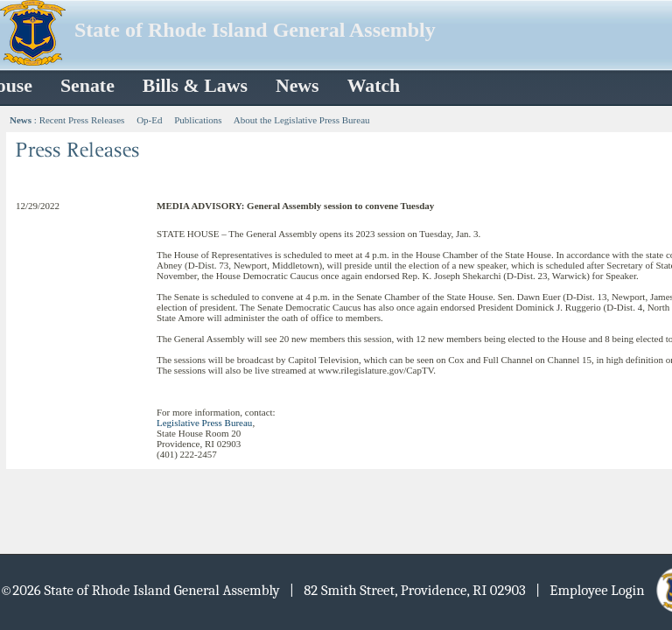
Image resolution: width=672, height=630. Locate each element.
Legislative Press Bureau (204, 423)
